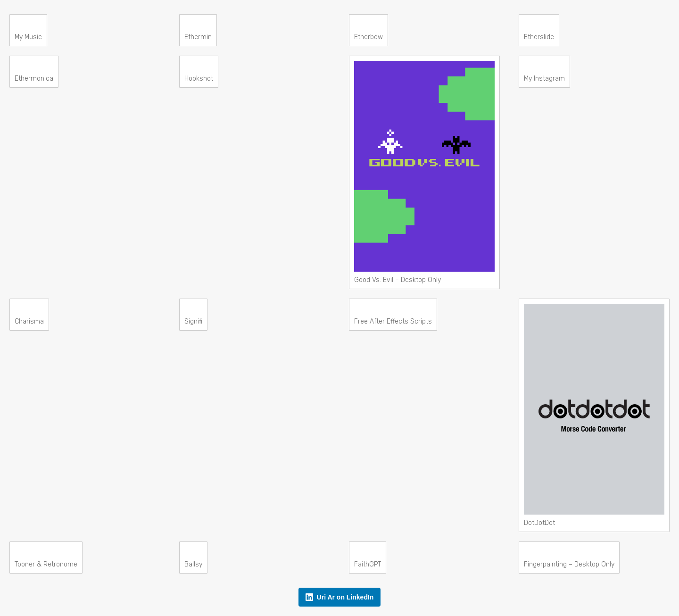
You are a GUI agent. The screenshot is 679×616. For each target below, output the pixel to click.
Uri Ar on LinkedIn (340, 597)
